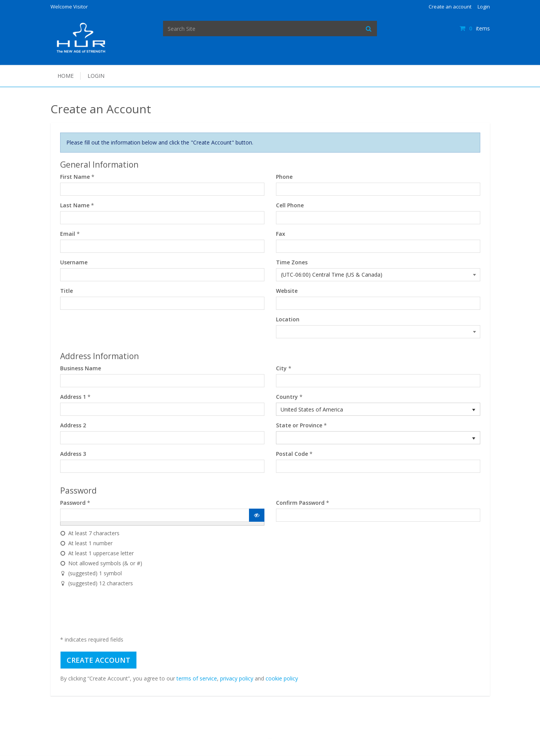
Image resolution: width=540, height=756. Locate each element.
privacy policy (237, 678)
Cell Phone (290, 205)
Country (287, 397)
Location (288, 319)
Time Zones (292, 262)
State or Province (299, 425)
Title (66, 291)
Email (68, 234)
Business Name (81, 368)
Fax (281, 234)
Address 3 (73, 454)
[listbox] (378, 409)
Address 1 (73, 397)
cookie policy (282, 678)
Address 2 (73, 425)
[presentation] (119, 613)
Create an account (450, 7)
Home (66, 76)
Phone (284, 177)
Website (287, 291)
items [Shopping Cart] (474, 28)
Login (484, 7)
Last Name (75, 205)
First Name (75, 177)
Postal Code (292, 454)
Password (73, 503)
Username (74, 262)
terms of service (197, 678)
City (281, 368)
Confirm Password (300, 503)
